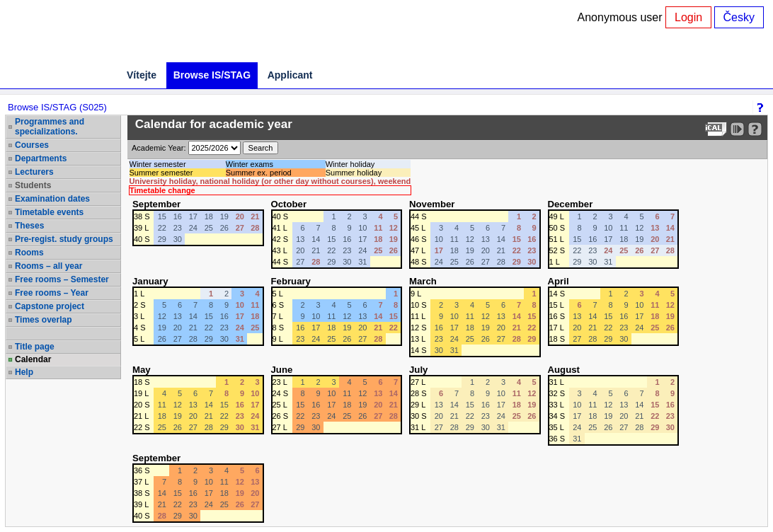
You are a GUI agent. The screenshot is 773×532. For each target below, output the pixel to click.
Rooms (29, 253)
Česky (739, 17)
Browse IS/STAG (212, 75)
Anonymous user (622, 17)
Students (33, 185)
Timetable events (49, 212)
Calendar (33, 359)
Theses (29, 226)
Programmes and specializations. (50, 127)
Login (688, 17)
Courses (32, 145)
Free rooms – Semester (62, 279)
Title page (35, 347)
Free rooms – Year (52, 293)
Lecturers (34, 172)
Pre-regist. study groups (64, 239)
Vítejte (142, 75)
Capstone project (50, 306)
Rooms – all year (48, 266)
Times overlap (43, 320)
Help (24, 372)
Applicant (290, 75)
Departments (41, 158)
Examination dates (52, 199)
